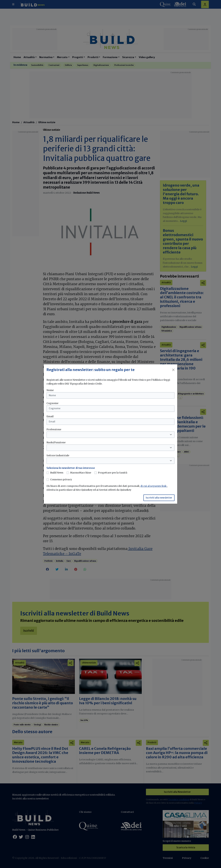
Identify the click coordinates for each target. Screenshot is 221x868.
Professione (54, 429)
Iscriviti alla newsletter (159, 498)
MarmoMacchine (81, 473)
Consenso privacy (61, 479)
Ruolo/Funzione (56, 442)
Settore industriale (58, 455)
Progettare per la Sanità (113, 473)
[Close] (173, 370)
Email (50, 416)
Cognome (52, 403)
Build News (57, 473)
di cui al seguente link (154, 486)
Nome (50, 390)
